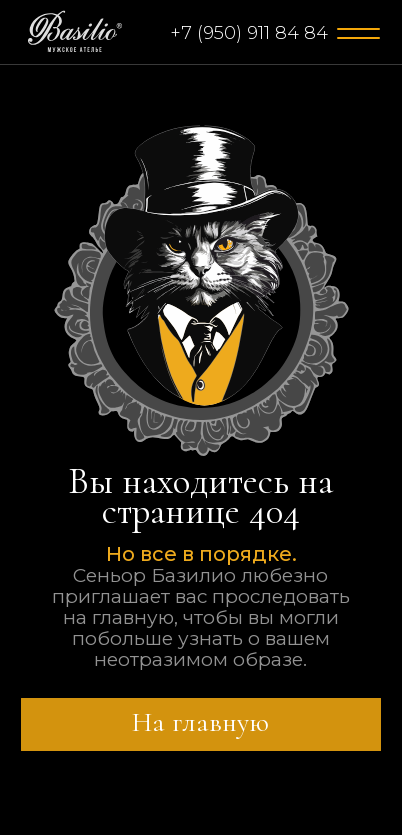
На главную (200, 722)
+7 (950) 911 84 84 (249, 33)
